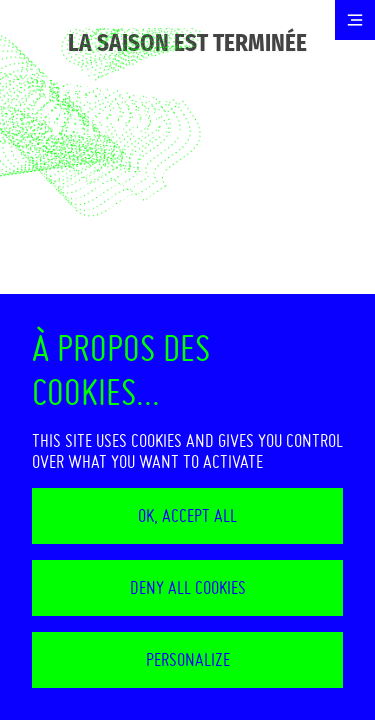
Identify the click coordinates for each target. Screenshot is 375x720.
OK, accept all (187, 515)
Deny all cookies (188, 587)
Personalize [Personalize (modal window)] (188, 659)
